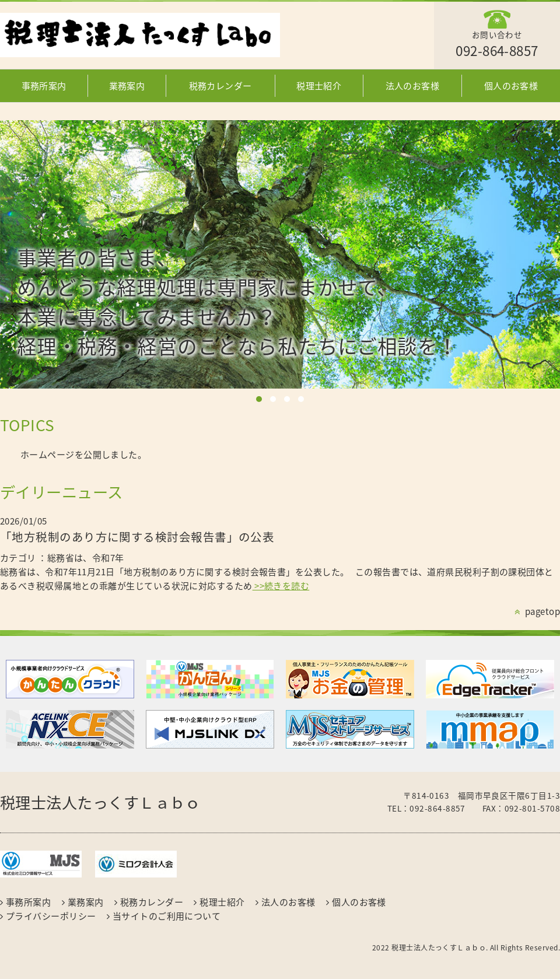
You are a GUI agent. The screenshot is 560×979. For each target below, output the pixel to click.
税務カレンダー (220, 86)
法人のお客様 (413, 86)
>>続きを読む (281, 586)
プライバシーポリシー (51, 916)
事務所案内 (44, 86)
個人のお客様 (511, 86)
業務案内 (127, 86)
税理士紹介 (319, 86)
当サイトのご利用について (167, 916)
